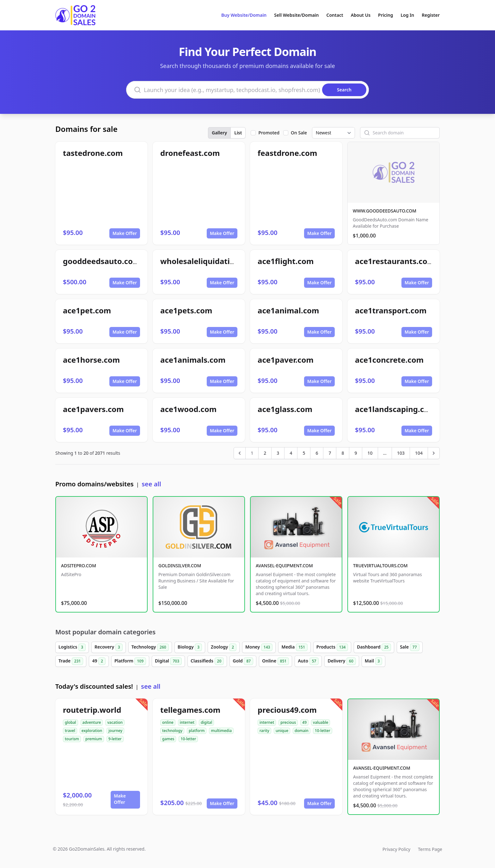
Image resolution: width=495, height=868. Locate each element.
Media (294, 647)
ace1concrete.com (389, 360)
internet (187, 722)
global (70, 722)
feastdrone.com (287, 153)
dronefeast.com (190, 153)
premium (94, 739)
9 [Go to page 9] (356, 453)
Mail (374, 661)
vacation (115, 722)
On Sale (299, 133)
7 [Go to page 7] (330, 453)
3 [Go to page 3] (278, 453)
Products (332, 647)
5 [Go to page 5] (304, 453)
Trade (71, 661)
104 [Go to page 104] (419, 453)
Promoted (269, 133)
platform (197, 731)
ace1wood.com (188, 409)
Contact (335, 15)
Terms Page (430, 849)
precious (288, 722)
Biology (190, 647)
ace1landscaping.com (396, 409)
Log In (407, 15)
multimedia (221, 731)
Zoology (224, 647)
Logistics (72, 647)
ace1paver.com (286, 360)
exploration (92, 731)
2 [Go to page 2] (265, 453)
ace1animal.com (288, 310)
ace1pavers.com (93, 409)
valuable (321, 722)
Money (259, 647)
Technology (150, 647)
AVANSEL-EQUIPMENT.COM (284, 566)
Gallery (219, 133)
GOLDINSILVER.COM (180, 566)
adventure (92, 722)
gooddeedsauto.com (101, 261)
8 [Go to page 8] (343, 453)
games (168, 739)
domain (302, 731)
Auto (308, 661)
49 (99, 661)
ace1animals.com (193, 360)
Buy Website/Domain (244, 15)
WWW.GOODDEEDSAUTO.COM (385, 211)
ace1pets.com (186, 310)
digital (206, 722)
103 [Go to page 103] (401, 453)
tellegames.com (190, 710)
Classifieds (207, 661)
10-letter (188, 739)
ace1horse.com (91, 360)
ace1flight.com (286, 261)
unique (282, 731)
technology (172, 731)
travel (70, 731)
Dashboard (374, 647)
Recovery (109, 647)
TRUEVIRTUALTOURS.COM (380, 566)
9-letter (115, 739)
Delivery (342, 661)
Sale (409, 647)
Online (275, 661)
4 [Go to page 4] (291, 453)
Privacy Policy (396, 849)
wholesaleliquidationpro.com (215, 261)
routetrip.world (92, 710)
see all (151, 484)
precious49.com (287, 710)
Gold (243, 661)
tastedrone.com (93, 153)
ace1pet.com (87, 310)
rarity (264, 731)
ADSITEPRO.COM (79, 566)
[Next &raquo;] (434, 453)
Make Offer (125, 233)
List (238, 133)
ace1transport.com (391, 310)
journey (115, 731)
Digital (168, 661)
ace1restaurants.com (395, 261)
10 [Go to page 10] (370, 453)
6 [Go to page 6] (317, 453)
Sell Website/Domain (296, 15)
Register (431, 15)
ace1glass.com (285, 409)
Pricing (385, 15)
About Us (361, 15)
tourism (72, 739)
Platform (130, 661)
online (168, 722)
